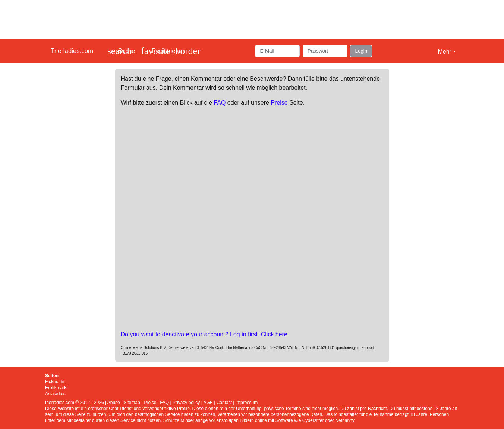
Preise (279, 103)
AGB (208, 403)
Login (361, 51)
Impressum (247, 403)
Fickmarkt (55, 382)
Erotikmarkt (56, 388)
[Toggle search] (121, 51)
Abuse (114, 403)
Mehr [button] (444, 52)
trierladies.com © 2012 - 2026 (75, 403)
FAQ (220, 103)
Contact (224, 403)
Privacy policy (186, 403)
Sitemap (132, 403)
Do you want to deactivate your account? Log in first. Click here (204, 334)
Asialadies (55, 394)
